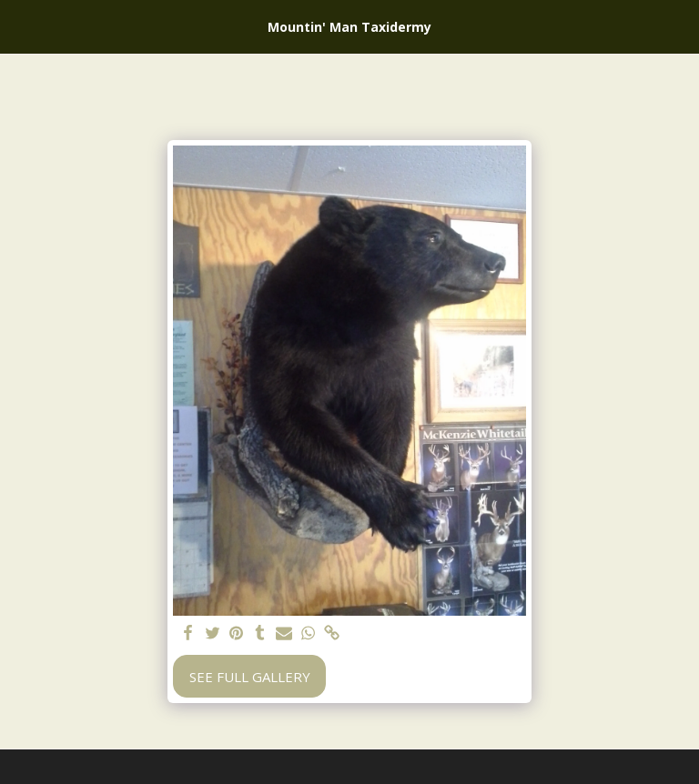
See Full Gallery (250, 677)
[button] (20, 26)
